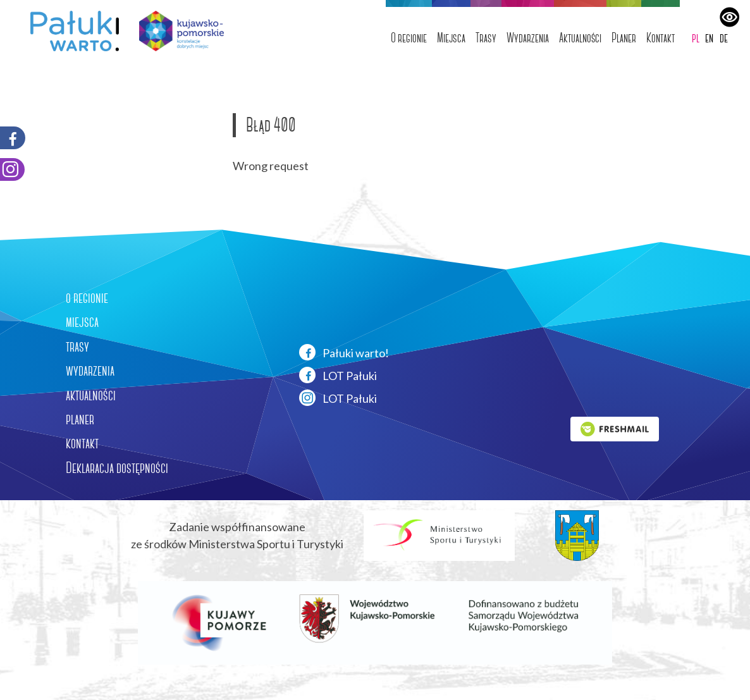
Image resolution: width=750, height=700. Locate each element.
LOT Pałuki (338, 375)
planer (80, 419)
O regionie (409, 38)
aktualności (91, 395)
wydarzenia (90, 371)
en (709, 38)
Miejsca (451, 38)
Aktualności (580, 38)
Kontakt (661, 38)
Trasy (486, 38)
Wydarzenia (528, 38)
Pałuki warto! (344, 352)
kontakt (82, 443)
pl (696, 38)
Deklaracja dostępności (117, 468)
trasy (77, 347)
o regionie (87, 298)
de (724, 38)
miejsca (82, 322)
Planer (624, 38)
